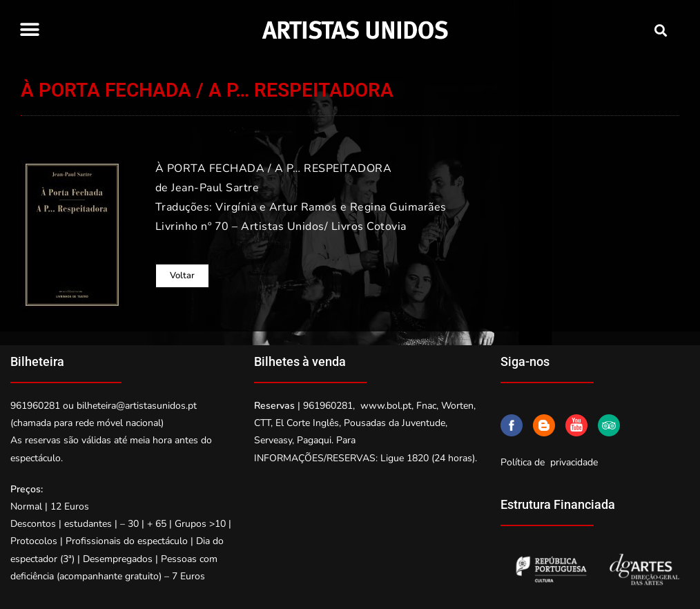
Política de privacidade (549, 462)
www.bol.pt (386, 406)
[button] (29, 29)
